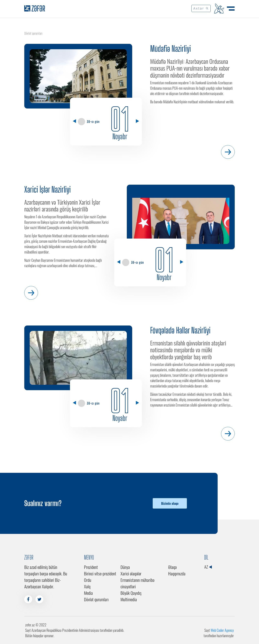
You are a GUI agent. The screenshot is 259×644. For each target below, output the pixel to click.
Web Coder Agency (222, 630)
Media (88, 593)
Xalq (87, 586)
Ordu (88, 580)
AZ (208, 567)
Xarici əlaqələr (131, 573)
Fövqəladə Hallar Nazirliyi (180, 330)
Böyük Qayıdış (131, 593)
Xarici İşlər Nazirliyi (47, 190)
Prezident (91, 567)
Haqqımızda (177, 573)
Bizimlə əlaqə (170, 503)
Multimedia (129, 599)
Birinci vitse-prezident (100, 573)
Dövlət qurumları (96, 599)
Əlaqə (172, 567)
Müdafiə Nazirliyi (171, 49)
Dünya (125, 567)
